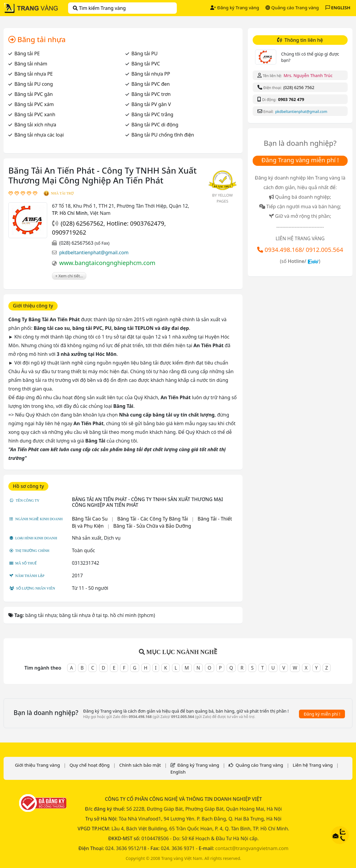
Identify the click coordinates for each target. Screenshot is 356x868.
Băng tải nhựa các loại (39, 135)
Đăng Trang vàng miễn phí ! (300, 160)
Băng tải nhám (31, 64)
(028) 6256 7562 (299, 87)
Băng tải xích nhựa (35, 125)
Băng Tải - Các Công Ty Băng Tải (152, 519)
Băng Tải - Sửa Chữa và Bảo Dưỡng (152, 526)
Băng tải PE (27, 53)
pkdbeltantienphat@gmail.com (94, 252)
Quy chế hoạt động (90, 765)
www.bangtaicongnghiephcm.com (107, 263)
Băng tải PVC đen (151, 84)
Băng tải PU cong (34, 84)
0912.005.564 (324, 250)
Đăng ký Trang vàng (235, 7)
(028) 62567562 (82, 223)
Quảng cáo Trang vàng (292, 7)
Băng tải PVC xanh (35, 114)
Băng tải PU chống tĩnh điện (163, 135)
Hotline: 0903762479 (135, 223)
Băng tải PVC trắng (152, 114)
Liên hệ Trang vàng (313, 765)
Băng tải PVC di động (155, 125)
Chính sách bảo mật (140, 765)
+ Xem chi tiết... (69, 276)
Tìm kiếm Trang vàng (99, 8)
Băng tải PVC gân (33, 94)
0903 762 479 (291, 99)
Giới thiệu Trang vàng (37, 765)
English (178, 772)
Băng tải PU (145, 53)
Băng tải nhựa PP (151, 74)
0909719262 (69, 232)
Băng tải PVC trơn (151, 94)
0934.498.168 (283, 250)
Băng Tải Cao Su (90, 519)
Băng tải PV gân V (151, 104)
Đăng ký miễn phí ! (322, 714)
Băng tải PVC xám (34, 104)
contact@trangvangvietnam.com (252, 848)
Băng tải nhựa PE (34, 74)
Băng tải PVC (146, 64)
